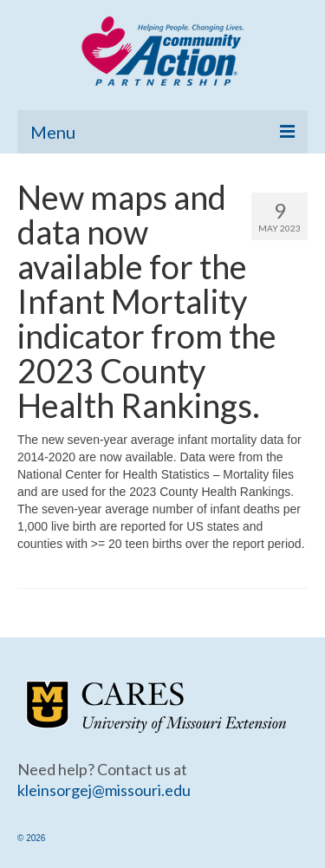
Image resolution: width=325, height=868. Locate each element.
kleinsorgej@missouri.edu (104, 790)
